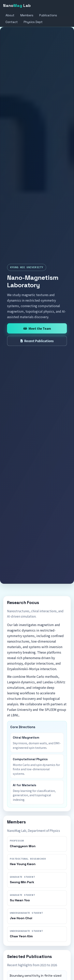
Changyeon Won (23, 846)
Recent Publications (37, 341)
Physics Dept (33, 22)
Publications (48, 15)
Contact (12, 22)
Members (27, 15)
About (10, 15)
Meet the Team (37, 328)
